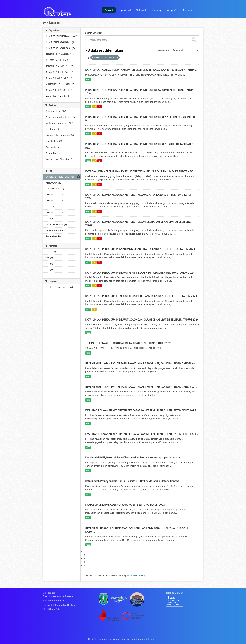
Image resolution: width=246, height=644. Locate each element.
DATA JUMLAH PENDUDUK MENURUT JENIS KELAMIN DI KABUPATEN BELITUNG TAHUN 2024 (140, 273)
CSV (94, 107)
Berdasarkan (163, 50)
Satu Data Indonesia (53, 601)
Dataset (109, 10)
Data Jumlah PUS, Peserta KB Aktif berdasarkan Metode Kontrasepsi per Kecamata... (133, 457)
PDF (100, 107)
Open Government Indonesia (58, 596)
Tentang (156, 10)
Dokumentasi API (137, 576)
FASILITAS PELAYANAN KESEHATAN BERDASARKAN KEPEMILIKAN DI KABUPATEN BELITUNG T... (141, 410)
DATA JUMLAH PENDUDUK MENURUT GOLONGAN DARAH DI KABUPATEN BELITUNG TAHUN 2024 (142, 320)
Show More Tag (53, 236)
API (123, 576)
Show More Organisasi (57, 96)
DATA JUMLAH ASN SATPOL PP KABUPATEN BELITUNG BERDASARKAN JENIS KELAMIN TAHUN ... (141, 70)
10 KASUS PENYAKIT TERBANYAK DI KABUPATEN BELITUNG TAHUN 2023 (128, 343)
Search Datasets (93, 33)
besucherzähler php (176, 613)
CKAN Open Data (52, 609)
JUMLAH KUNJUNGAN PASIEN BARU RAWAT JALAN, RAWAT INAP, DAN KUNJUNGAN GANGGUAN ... (142, 363)
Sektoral (141, 10)
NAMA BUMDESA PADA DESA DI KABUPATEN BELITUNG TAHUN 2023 (125, 505)
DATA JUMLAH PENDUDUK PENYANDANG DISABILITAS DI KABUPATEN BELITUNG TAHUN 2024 (140, 249)
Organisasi (125, 10)
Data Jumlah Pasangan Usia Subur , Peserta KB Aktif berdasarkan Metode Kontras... (133, 481)
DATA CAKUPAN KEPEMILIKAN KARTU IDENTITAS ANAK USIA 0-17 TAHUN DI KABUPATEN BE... (140, 171)
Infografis (172, 10)
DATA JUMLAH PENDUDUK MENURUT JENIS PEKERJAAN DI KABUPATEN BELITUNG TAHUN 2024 (141, 296)
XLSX (88, 80)
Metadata (189, 10)
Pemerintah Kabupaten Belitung (59, 605)
